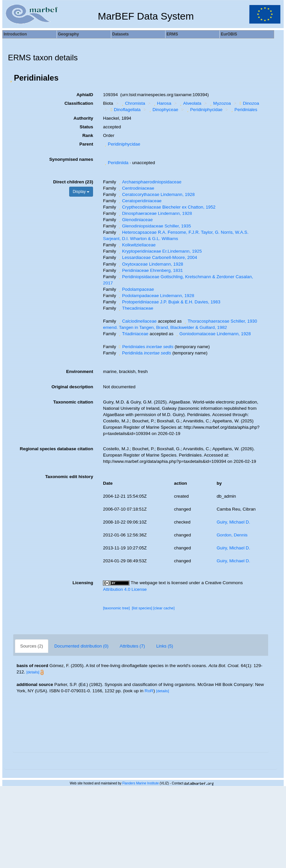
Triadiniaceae (133, 334)
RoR (149, 691)
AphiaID (85, 95)
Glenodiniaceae (135, 220)
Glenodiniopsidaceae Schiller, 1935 (154, 226)
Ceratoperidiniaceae (139, 201)
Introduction (15, 34)
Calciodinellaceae (137, 321)
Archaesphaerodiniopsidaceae (149, 182)
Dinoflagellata (125, 110)
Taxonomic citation (73, 402)
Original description (72, 387)
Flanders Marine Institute (141, 783)
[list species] (142, 608)
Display (81, 192)
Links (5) (165, 646)
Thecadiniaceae (135, 308)
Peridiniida (116, 163)
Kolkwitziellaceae (136, 245)
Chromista (133, 103)
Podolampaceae (136, 289)
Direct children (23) (73, 182)
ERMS (172, 34)
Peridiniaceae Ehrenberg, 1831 (150, 270)
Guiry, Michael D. (233, 522)
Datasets (120, 34)
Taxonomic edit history (69, 477)
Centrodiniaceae (136, 188)
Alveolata (190, 103)
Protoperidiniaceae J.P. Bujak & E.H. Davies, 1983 (169, 302)
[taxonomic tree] (116, 608)
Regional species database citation (56, 449)
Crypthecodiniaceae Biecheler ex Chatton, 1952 (166, 207)
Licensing (83, 583)
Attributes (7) (132, 646)
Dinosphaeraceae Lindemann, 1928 (155, 213)
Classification (79, 103)
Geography (68, 34)
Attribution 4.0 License (125, 589)
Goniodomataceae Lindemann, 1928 (213, 334)
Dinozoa (249, 103)
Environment (80, 372)
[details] (33, 672)
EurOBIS (229, 34)
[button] (11, 78)
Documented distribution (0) (81, 646)
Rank (88, 135)
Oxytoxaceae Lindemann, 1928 (150, 264)
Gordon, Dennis (232, 535)
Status (87, 127)
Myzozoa (220, 103)
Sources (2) (32, 646)
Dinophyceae (163, 110)
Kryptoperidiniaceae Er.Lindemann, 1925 (159, 251)
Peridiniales (243, 110)
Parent (86, 144)
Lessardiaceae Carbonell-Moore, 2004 (157, 257)
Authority (83, 118)
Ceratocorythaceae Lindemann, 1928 (156, 194)
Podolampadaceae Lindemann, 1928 (156, 296)
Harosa (162, 103)
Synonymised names (71, 159)
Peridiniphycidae (204, 110)
